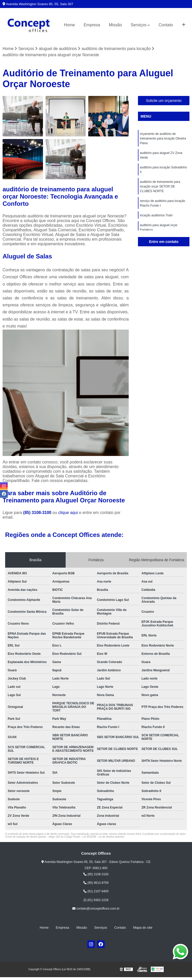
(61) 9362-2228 (96, 900)
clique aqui (68, 513)
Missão (115, 25)
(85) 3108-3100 (38, 513)
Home (69, 25)
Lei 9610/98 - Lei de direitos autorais (103, 837)
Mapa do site (143, 928)
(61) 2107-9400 (96, 891)
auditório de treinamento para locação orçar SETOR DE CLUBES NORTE (160, 186)
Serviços (139, 25)
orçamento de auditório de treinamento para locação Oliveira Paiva (163, 138)
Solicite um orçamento (164, 101)
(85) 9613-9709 (96, 883)
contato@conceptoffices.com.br (96, 909)
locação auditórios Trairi (156, 215)
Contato (166, 25)
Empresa (92, 25)
